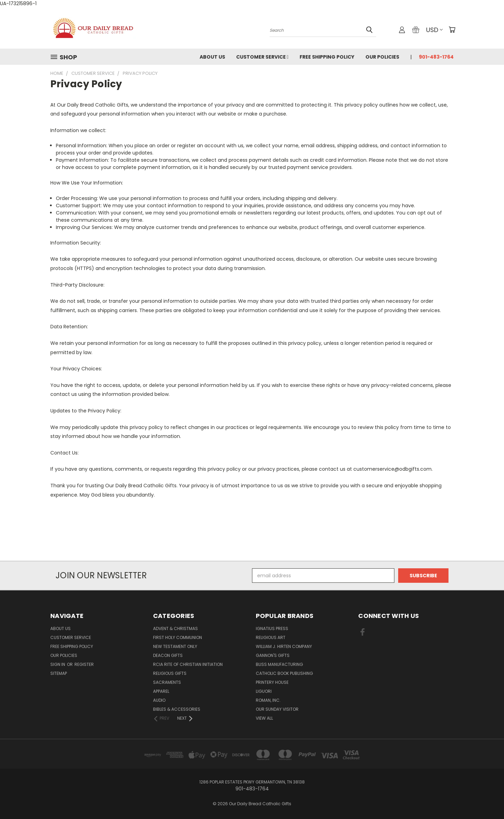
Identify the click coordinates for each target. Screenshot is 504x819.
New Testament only (175, 646)
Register (84, 664)
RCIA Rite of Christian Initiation (188, 664)
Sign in (58, 664)
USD (434, 30)
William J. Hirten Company (284, 646)
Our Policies (382, 57)
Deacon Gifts (168, 655)
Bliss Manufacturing (279, 664)
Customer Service (262, 57)
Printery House (272, 682)
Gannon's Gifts (273, 655)
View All (264, 718)
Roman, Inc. (268, 700)
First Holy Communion (178, 637)
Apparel (161, 691)
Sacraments (167, 682)
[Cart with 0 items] (452, 30)
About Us (212, 57)
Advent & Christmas (175, 628)
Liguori (264, 691)
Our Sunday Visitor (277, 709)
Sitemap (59, 673)
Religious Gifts (170, 673)
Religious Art (271, 637)
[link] (252, 548)
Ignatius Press (272, 628)
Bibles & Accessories (177, 709)
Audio (159, 700)
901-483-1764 (436, 57)
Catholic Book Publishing (284, 673)
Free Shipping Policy (327, 57)
